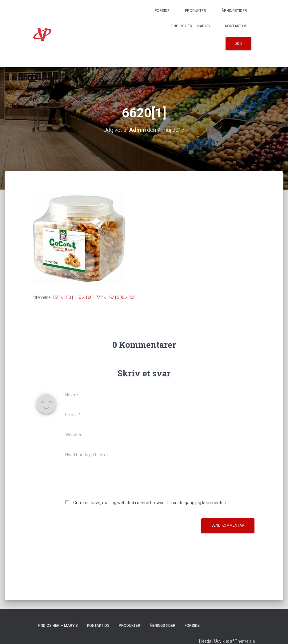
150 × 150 (62, 297)
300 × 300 (126, 297)
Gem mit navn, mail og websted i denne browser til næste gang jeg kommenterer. (152, 503)
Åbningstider (234, 11)
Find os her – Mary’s (190, 26)
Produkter (196, 11)
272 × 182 (105, 297)
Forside (162, 11)
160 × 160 (83, 297)
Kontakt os (236, 26)
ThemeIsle (245, 641)
